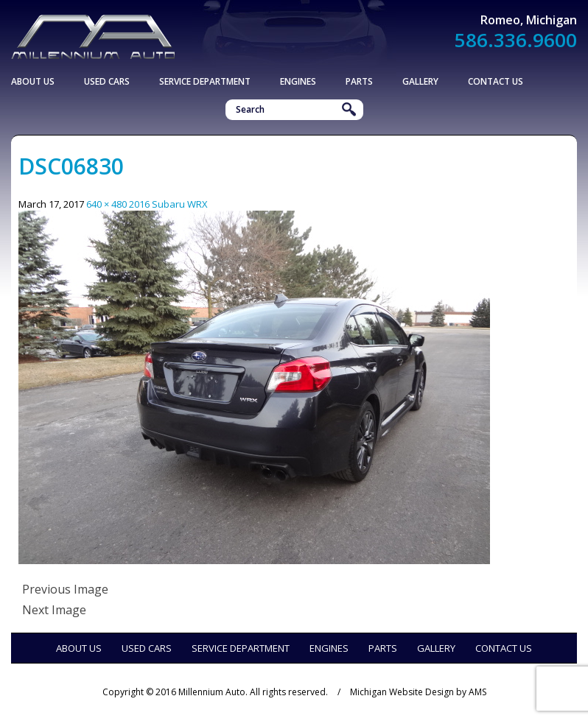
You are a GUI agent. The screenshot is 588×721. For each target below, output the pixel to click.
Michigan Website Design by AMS (418, 692)
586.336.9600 (516, 40)
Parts (359, 81)
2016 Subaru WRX (168, 204)
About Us (33, 81)
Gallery (420, 81)
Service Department (205, 81)
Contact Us (496, 81)
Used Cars (107, 81)
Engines (298, 81)
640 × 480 (106, 204)
